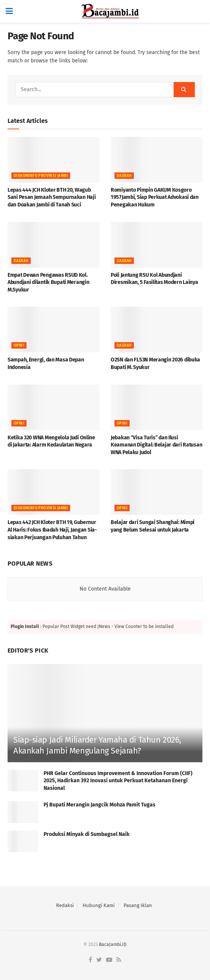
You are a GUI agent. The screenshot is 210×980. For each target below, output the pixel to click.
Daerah (124, 176)
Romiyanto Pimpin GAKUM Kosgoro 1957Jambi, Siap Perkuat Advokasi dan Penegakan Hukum (155, 197)
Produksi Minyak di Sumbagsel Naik (87, 834)
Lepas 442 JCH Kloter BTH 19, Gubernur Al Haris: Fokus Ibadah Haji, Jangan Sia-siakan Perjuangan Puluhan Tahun (52, 530)
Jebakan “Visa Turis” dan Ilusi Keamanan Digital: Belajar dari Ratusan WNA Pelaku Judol (156, 445)
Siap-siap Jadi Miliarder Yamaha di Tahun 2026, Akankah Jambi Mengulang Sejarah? (97, 745)
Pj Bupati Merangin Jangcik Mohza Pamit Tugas (100, 805)
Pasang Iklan (138, 905)
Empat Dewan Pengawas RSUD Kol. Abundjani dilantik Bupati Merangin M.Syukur (48, 282)
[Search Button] (184, 90)
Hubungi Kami (99, 905)
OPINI (19, 346)
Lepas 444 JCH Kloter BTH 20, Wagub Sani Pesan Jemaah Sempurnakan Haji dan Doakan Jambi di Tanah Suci (52, 197)
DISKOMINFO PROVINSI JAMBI (41, 176)
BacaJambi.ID (113, 944)
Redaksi (65, 905)
